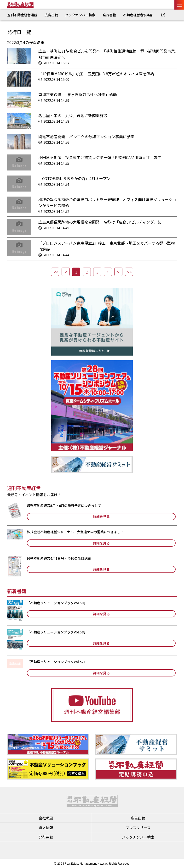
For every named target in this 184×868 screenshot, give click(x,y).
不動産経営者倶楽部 (138, 15)
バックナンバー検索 (80, 15)
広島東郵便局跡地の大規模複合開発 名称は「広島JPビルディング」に (100, 222)
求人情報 (46, 827)
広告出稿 (51, 15)
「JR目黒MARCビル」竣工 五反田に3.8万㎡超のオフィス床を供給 (96, 74)
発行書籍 (109, 15)
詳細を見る (101, 516)
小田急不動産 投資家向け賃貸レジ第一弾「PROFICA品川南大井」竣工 (100, 157)
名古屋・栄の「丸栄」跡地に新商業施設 (73, 115)
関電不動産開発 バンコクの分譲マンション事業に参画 (86, 137)
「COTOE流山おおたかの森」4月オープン (74, 178)
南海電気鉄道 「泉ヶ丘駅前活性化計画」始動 (78, 94)
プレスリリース (138, 827)
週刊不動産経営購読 (22, 15)
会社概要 (46, 818)
